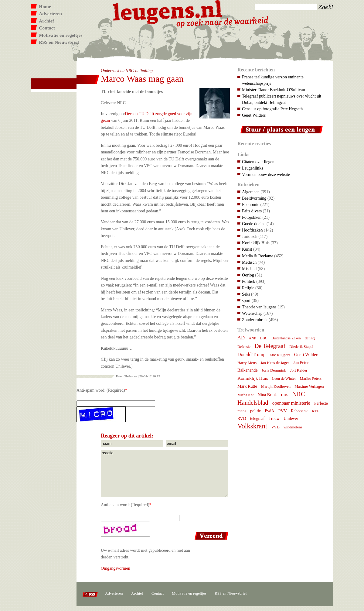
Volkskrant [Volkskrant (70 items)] (252, 426)
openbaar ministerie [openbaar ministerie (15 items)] (291, 403)
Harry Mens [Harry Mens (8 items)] (247, 363)
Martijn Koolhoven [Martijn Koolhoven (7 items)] (276, 386)
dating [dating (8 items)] (310, 338)
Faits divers (252, 211)
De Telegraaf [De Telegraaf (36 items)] (270, 346)
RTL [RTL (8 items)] (315, 411)
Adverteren (50, 14)
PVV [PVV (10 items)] (283, 411)
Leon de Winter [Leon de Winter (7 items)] (284, 379)
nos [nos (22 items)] (284, 394)
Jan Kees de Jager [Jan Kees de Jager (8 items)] (275, 363)
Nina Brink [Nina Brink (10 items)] (267, 395)
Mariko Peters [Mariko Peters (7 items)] (311, 379)
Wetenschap (252, 313)
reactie (164, 473)
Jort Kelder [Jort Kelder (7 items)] (299, 370)
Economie (251, 204)
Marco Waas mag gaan (142, 79)
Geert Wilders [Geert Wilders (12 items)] (307, 355)
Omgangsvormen (116, 568)
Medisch (249, 262)
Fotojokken (252, 217)
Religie (248, 288)
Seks (246, 294)
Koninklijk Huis (256, 243)
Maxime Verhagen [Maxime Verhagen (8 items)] (309, 386)
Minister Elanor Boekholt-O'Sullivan (274, 90)
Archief (46, 21)
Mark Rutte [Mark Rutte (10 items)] (247, 386)
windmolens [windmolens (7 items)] (293, 427)
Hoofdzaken (252, 230)
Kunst (247, 249)
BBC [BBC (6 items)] (264, 338)
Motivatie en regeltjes (61, 35)
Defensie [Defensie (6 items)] (244, 347)
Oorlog (248, 275)
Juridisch (250, 236)
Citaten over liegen (258, 162)
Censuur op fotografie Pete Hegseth (272, 109)
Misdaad (249, 269)
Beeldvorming (254, 198)
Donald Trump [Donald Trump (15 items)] (252, 354)
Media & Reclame (258, 256)
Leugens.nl (168, 11)
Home (45, 7)
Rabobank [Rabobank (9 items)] (299, 411)
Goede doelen (254, 224)
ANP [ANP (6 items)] (252, 338)
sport (246, 300)
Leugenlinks (252, 168)
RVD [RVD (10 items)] (242, 418)
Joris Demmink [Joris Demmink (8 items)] (274, 370)
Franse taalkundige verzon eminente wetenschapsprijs (273, 80)
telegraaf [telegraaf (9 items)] (257, 419)
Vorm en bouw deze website (266, 174)
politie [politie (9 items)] (255, 411)
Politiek (249, 281)
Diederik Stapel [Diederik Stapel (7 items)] (301, 347)
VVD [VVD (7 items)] (275, 427)
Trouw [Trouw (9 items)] (274, 419)
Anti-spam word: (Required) (101, 390)
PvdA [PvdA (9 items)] (269, 411)
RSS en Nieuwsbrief (59, 42)
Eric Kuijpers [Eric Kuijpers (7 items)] (280, 355)
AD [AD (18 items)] (241, 338)
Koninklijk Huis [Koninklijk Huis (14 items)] (253, 378)
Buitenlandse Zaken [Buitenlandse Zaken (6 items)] (286, 338)
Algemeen (251, 192)
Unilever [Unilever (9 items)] (291, 419)
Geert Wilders (254, 115)
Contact (47, 28)
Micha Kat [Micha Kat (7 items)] (246, 395)
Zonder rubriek (255, 320)
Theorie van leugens (259, 307)
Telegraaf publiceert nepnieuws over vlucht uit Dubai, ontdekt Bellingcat (282, 99)
